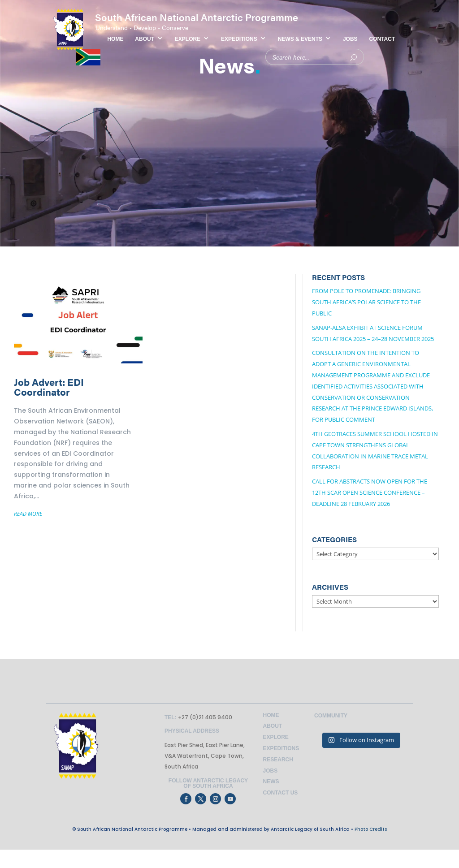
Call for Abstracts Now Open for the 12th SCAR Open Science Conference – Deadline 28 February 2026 (370, 492)
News (271, 782)
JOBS (350, 39)
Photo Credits (371, 829)
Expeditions (281, 748)
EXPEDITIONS (239, 39)
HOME (115, 39)
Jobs (271, 771)
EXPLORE (188, 39)
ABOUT (145, 39)
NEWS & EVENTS (300, 39)
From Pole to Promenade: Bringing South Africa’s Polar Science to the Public (366, 302)
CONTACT (382, 39)
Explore (276, 737)
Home (271, 715)
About (273, 726)
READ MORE (28, 514)
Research (278, 760)
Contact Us (281, 793)
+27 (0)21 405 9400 (204, 717)
